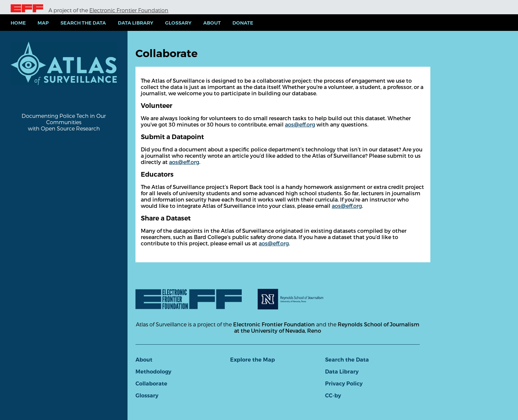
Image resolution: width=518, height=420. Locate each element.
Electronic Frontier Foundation (129, 10)
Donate (243, 23)
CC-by (333, 396)
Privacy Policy (344, 384)
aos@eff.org (300, 124)
